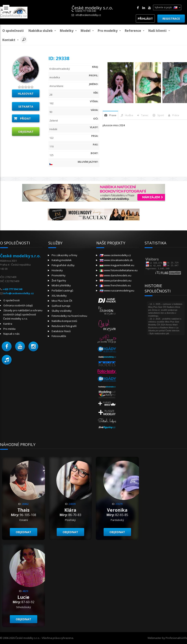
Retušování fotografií (64, 326)
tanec (145, 115)
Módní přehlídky (61, 285)
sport (161, 115)
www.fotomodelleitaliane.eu (119, 270)
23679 (119, 504)
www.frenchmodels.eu (115, 285)
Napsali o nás (11, 334)
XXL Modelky (59, 296)
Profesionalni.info (176, 638)
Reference (133, 31)
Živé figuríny (59, 280)
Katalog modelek (62, 260)
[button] (7, 346)
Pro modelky (108, 31)
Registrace (171, 18)
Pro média (9, 329)
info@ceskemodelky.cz (88, 15)
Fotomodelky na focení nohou (69, 316)
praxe (113, 115)
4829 (25, 591)
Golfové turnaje (61, 306)
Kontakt (9, 40)
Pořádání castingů (62, 290)
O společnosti (13, 31)
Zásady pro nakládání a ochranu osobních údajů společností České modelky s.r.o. (23, 314)
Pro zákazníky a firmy (64, 255)
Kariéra (8, 324)
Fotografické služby (63, 265)
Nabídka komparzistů (64, 321)
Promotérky (59, 275)
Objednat (26, 132)
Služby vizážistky (62, 311)
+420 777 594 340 (12, 289)
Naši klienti (157, 31)
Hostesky (57, 270)
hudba (129, 115)
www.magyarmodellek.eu (117, 265)
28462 (25, 504)
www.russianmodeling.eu (117, 290)
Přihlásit (145, 18)
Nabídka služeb (41, 31)
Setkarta (26, 106)
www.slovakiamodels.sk (116, 260)
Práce (176, 115)
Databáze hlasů (61, 331)
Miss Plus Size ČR (62, 301)
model (86, 31)
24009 (72, 504)
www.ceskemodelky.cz (115, 255)
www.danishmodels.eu (115, 275)
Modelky (67, 31)
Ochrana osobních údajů (18, 305)
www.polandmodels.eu (116, 280)
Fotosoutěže (59, 336)
